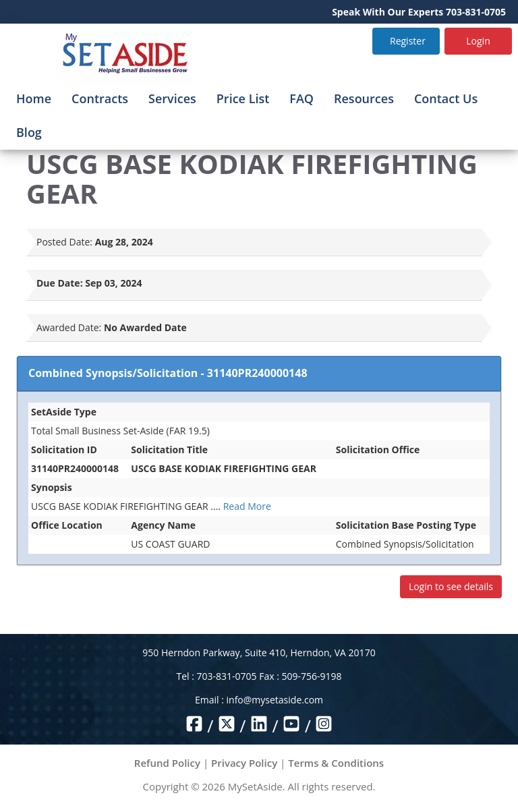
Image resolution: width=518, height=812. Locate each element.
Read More (247, 506)
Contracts (100, 98)
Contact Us (446, 98)
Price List (243, 98)
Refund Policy (167, 763)
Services (172, 98)
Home (34, 98)
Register (408, 41)
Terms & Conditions (336, 763)
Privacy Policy (244, 763)
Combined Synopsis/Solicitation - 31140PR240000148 (168, 373)
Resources (364, 98)
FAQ (301, 98)
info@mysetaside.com (275, 700)
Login (478, 41)
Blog (29, 132)
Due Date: (60, 283)
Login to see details (451, 586)
